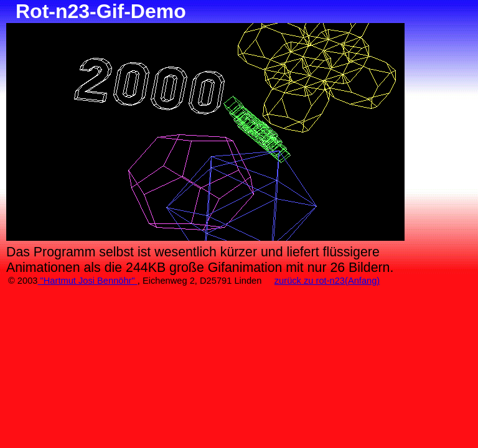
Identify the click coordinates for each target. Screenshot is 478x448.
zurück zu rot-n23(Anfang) (327, 281)
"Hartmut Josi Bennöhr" (87, 281)
